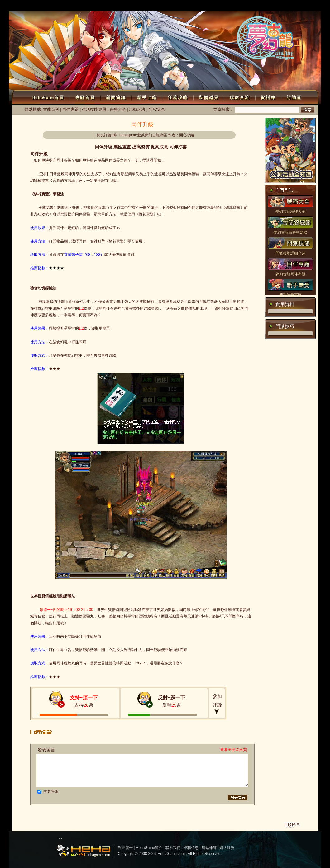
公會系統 (314, 6)
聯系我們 (173, 848)
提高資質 (141, 147)
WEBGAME (231, 6)
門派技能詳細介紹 (290, 253)
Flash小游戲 (292, 6)
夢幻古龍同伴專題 (290, 274)
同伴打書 (178, 147)
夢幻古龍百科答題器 (290, 232)
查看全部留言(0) (234, 750)
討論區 (271, 6)
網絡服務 (227, 848)
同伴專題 (70, 109)
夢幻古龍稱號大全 (290, 212)
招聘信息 (191, 848)
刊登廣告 (125, 848)
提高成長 (159, 147)
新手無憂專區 (290, 295)
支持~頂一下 (84, 698)
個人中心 (116, 5)
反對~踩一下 (172, 698)
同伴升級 (103, 147)
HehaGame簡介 (149, 848)
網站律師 (209, 848)
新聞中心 (208, 6)
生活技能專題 (94, 109)
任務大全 (118, 109)
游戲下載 (253, 6)
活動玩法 (137, 109)
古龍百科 (51, 109)
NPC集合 (157, 109)
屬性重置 (122, 147)
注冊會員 (93, 5)
